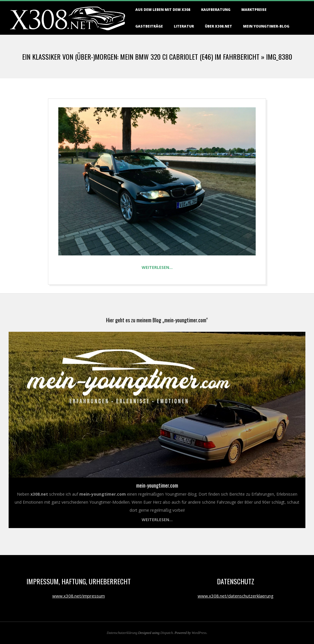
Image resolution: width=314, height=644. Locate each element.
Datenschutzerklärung (122, 633)
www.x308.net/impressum (79, 596)
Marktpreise (254, 10)
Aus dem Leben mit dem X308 (163, 10)
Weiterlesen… (157, 267)
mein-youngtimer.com (157, 485)
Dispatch (166, 633)
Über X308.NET (218, 26)
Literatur (184, 26)
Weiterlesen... (157, 520)
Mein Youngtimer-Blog (266, 26)
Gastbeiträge (149, 26)
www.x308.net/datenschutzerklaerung (236, 596)
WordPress (199, 633)
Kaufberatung (216, 10)
